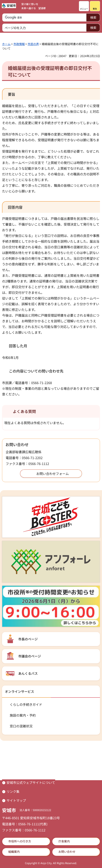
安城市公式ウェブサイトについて (31, 782)
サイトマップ (16, 800)
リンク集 (13, 791)
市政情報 (19, 44)
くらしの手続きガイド (26, 704)
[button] (84, 6)
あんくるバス (28, 673)
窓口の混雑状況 (21, 726)
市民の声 (33, 44)
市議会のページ (30, 656)
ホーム (6, 44)
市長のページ (28, 639)
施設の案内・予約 (23, 715)
